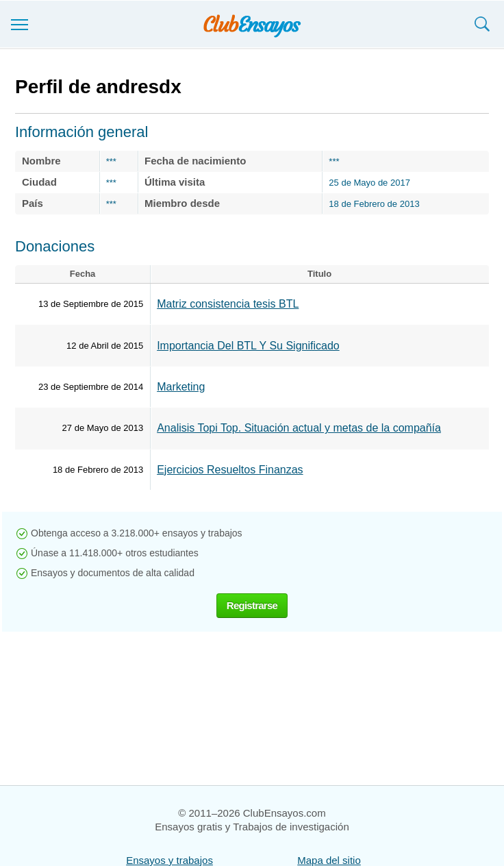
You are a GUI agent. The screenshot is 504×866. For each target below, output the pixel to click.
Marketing (181, 387)
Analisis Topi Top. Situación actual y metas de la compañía (299, 428)
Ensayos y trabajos (169, 860)
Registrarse (252, 605)
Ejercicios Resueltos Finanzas (230, 470)
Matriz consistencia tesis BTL (228, 304)
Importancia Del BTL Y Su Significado (248, 346)
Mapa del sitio (329, 860)
